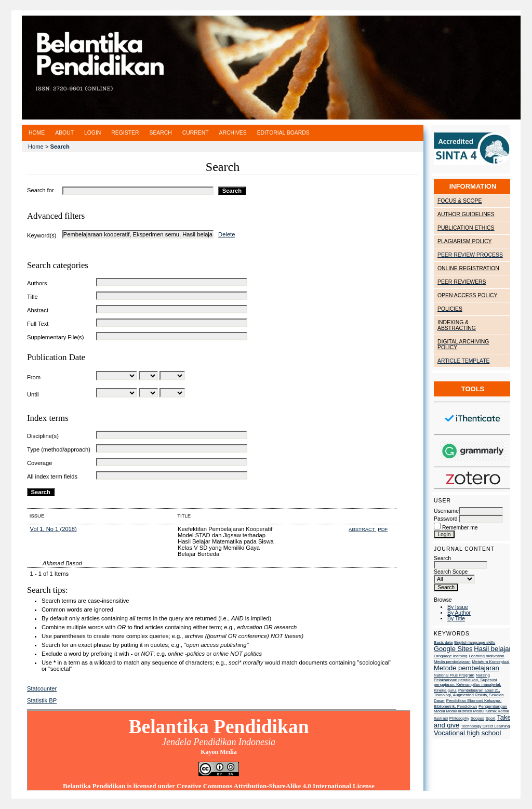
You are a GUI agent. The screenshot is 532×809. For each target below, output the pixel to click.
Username (446, 511)
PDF (383, 529)
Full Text (38, 324)
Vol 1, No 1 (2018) (54, 529)
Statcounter (42, 688)
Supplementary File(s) (55, 337)
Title (32, 297)
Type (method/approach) (59, 449)
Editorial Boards (283, 133)
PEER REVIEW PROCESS (470, 255)
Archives (233, 133)
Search (461, 562)
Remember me (460, 528)
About (64, 133)
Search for (41, 190)
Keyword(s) (42, 235)
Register (125, 133)
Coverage (40, 463)
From (34, 377)
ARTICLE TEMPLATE (463, 361)
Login (92, 133)
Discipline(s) (43, 436)
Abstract (38, 310)
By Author (459, 613)
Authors (37, 283)
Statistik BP (42, 700)
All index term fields (52, 476)
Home (37, 133)
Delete (227, 234)
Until (33, 394)
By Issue (458, 607)
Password (446, 519)
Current (196, 133)
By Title (456, 619)
